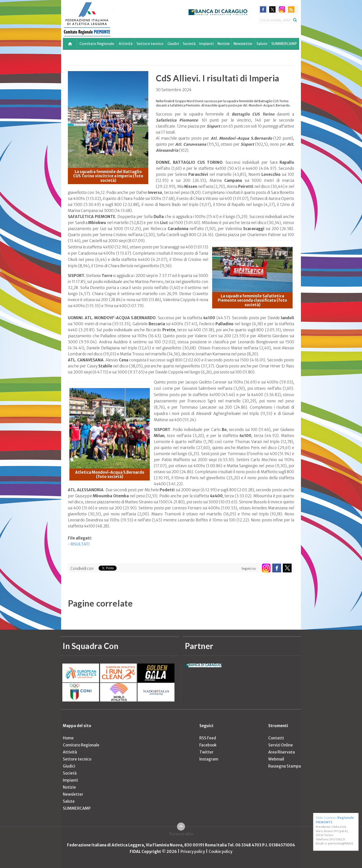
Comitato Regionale (97, 44)
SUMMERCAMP (284, 44)
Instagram (209, 759)
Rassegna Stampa (285, 766)
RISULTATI (80, 544)
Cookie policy (220, 852)
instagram (282, 9)
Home (68, 738)
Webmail (276, 759)
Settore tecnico (150, 44)
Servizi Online (281, 745)
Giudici (173, 44)
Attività (126, 44)
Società (189, 44)
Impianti (206, 44)
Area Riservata (282, 752)
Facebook (208, 745)
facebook (263, 9)
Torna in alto (181, 834)
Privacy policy (193, 852)
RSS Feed (208, 738)
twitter (272, 9)
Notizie (224, 44)
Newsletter (243, 44)
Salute (262, 44)
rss (291, 9)
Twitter (206, 752)
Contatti (276, 738)
